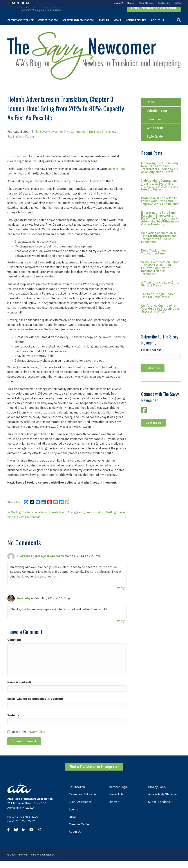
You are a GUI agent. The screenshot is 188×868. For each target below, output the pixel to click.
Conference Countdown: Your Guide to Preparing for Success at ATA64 (160, 316)
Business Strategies (102, 139)
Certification (48, 27)
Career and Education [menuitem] (83, 801)
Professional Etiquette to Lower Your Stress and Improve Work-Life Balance (160, 208)
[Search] (179, 27)
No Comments (76, 139)
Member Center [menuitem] (79, 831)
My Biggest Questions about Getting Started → (97, 522)
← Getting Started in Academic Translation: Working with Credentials (36, 522)
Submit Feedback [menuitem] (160, 809)
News (117, 27)
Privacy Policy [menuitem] (157, 794)
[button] (154, 15)
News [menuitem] (73, 824)
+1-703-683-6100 (26, 824)
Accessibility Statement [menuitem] (164, 801)
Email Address (151, 357)
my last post (19, 163)
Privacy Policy (36, 739)
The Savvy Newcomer (49, 139)
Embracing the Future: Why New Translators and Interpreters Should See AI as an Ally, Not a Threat (160, 174)
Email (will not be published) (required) (35, 706)
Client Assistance (20, 27)
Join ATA (119, 3)
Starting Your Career (21, 143)
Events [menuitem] (73, 816)
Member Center (136, 27)
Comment (14, 647)
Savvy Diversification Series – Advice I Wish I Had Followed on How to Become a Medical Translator (160, 275)
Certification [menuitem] (77, 794)
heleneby (24, 605)
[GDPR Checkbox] (9, 739)
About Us (157, 27)
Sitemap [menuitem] (114, 809)
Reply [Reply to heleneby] (121, 628)
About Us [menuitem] (75, 839)
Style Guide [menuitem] (155, 143)
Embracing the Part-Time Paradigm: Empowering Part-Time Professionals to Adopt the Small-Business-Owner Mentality (160, 225)
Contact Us (164, 3)
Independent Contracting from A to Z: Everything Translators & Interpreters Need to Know (160, 192)
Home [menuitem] (151, 109)
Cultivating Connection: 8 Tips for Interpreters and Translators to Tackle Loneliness (159, 244)
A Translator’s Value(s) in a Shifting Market (160, 291)
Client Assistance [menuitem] (80, 809)
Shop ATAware (146, 3)
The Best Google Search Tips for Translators (158, 302)
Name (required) (19, 689)
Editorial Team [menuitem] (157, 118)
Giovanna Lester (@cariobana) (39, 563)
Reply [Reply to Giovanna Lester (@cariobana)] (121, 595)
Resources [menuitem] (154, 126)
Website (13, 722)
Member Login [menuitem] (118, 794)
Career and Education (79, 27)
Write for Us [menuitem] (155, 135)
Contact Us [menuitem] (116, 801)
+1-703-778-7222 (23, 828)
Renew (131, 3)
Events (104, 27)
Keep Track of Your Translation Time (154, 259)
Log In (177, 3)
